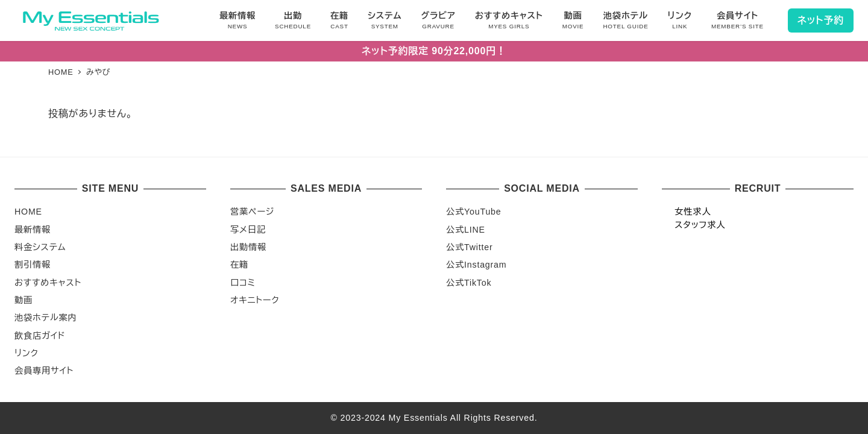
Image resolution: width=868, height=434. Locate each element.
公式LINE (466, 230)
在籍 (239, 265)
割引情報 (33, 265)
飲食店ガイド (40, 336)
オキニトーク (255, 300)
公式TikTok (469, 283)
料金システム (40, 247)
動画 (24, 300)
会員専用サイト (44, 371)
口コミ (243, 283)
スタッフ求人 (700, 225)
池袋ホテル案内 (46, 318)
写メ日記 (248, 230)
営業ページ (252, 212)
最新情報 (33, 230)
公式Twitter (470, 247)
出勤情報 (248, 247)
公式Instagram (476, 265)
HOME (28, 212)
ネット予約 (821, 20)
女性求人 (693, 212)
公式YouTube (474, 212)
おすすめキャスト (48, 283)
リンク (27, 353)
